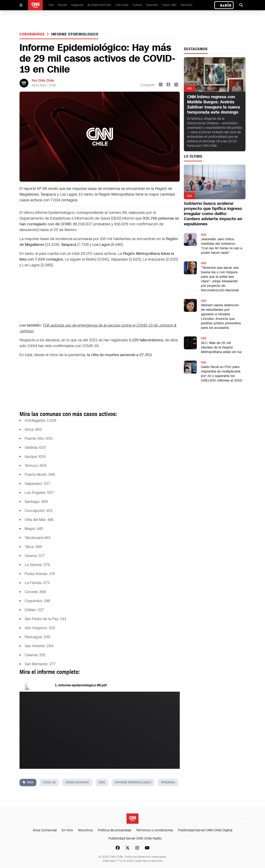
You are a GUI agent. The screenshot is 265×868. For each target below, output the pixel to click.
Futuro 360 (169, 5)
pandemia (168, 782)
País (51, 5)
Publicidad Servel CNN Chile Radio (135, 838)
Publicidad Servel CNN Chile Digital (205, 830)
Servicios (187, 5)
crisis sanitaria (77, 782)
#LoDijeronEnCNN (99, 5)
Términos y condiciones (155, 830)
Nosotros (85, 830)
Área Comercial (45, 830)
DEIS (102, 782)
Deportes (152, 5)
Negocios (77, 5)
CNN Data (122, 5)
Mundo (62, 5)
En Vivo (67, 830)
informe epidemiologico (75, 34)
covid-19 (49, 782)
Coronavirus (33, 34)
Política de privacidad (114, 830)
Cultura (137, 5)
